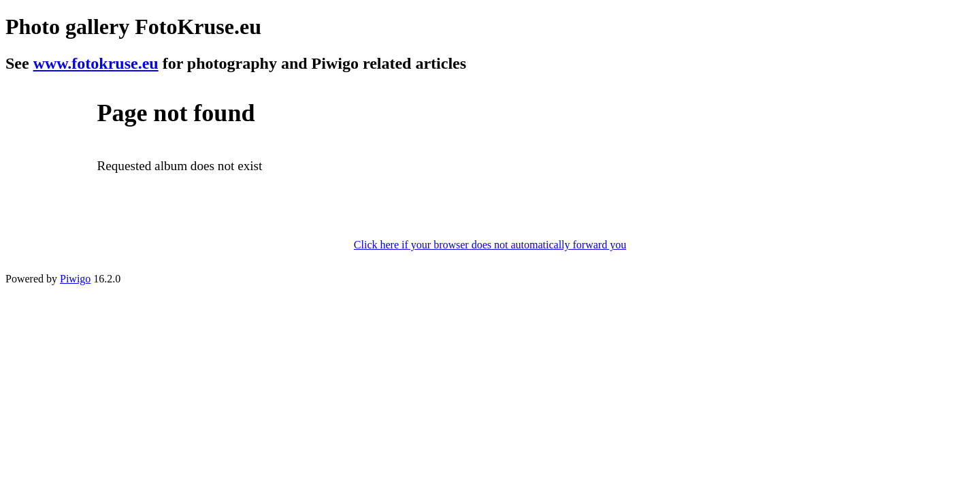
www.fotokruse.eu (96, 63)
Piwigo (75, 279)
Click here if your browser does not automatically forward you (490, 245)
